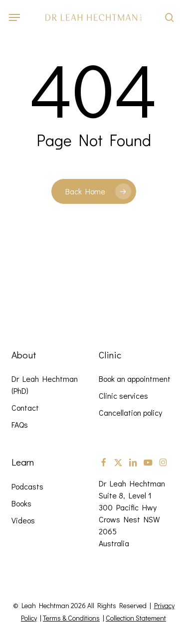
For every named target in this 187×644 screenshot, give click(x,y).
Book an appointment (135, 379)
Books (21, 503)
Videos (23, 520)
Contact (25, 407)
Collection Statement (136, 618)
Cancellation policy (130, 412)
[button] (14, 17)
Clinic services (123, 396)
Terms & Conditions (71, 618)
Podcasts (27, 486)
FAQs (20, 424)
